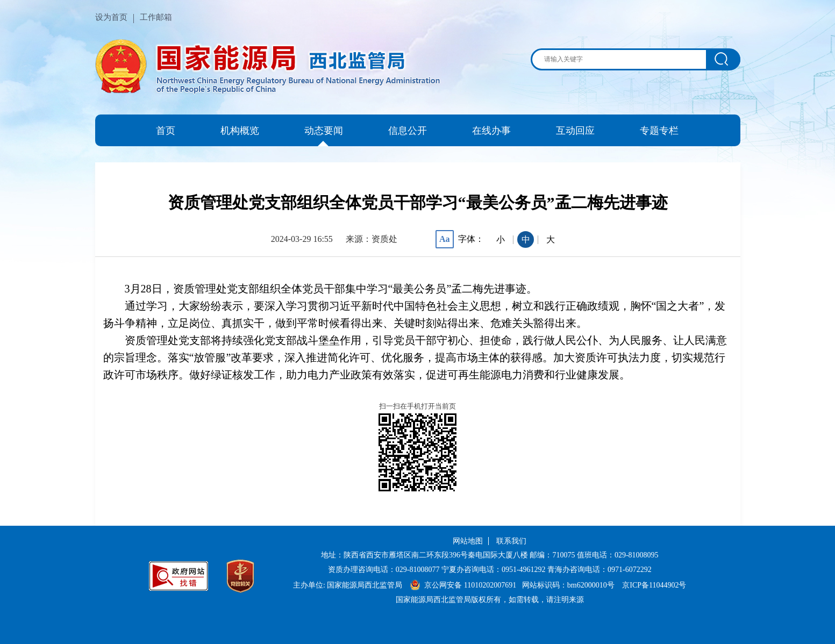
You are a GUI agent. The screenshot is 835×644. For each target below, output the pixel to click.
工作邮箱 (156, 17)
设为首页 (111, 17)
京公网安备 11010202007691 (471, 585)
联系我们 (511, 541)
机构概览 (240, 131)
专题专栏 (659, 131)
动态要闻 (324, 131)
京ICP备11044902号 (654, 585)
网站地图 (468, 541)
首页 (166, 131)
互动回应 (575, 131)
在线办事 (491, 131)
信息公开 (408, 131)
